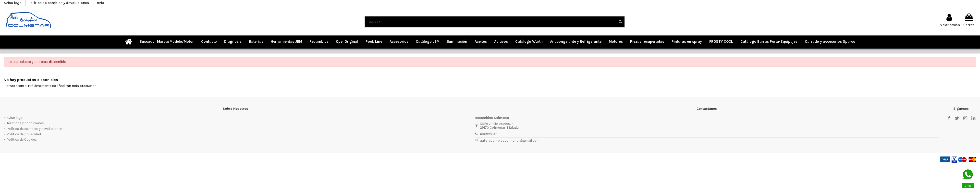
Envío (99, 3)
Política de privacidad (24, 134)
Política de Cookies (22, 140)
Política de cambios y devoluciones (59, 3)
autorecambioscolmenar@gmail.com (510, 141)
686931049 (489, 134)
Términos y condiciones (25, 123)
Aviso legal (14, 3)
